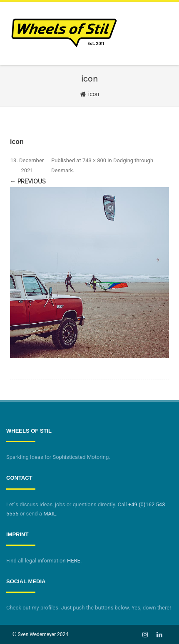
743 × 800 (94, 160)
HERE (74, 561)
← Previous (28, 181)
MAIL (50, 514)
